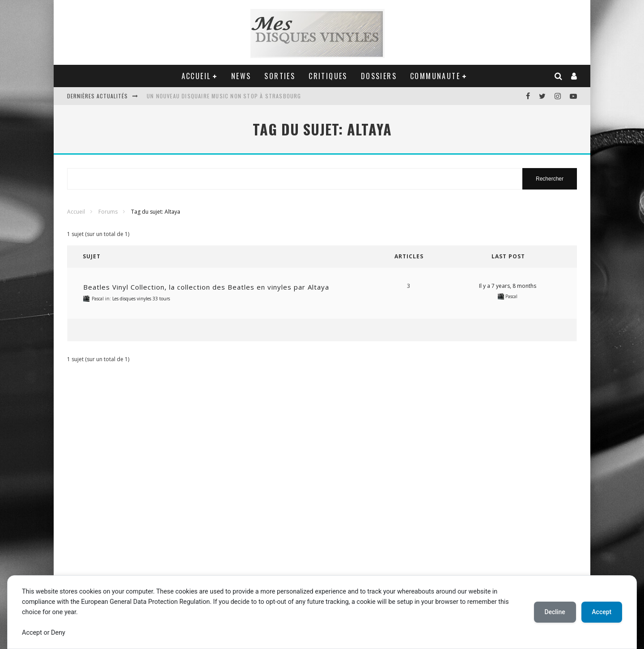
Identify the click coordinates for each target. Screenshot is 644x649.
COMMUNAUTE (435, 76)
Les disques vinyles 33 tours (141, 299)
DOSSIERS (379, 76)
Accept (602, 612)
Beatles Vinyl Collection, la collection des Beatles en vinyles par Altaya (206, 287)
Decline (555, 612)
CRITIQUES (328, 76)
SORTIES (280, 76)
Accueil (76, 212)
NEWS (241, 76)
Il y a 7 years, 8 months (508, 286)
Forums (108, 212)
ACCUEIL (196, 76)
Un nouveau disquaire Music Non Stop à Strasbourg (224, 96)
